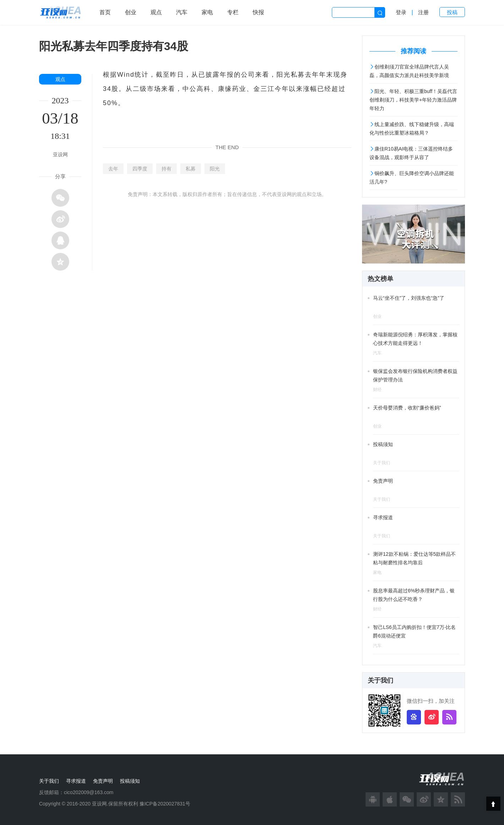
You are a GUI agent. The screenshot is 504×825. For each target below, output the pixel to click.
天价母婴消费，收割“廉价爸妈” (407, 408)
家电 (207, 12)
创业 (131, 12)
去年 (113, 169)
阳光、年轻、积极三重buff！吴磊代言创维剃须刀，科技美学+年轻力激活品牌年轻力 (413, 100)
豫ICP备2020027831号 (165, 804)
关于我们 (49, 781)
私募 (191, 169)
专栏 (233, 12)
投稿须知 (383, 444)
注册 (423, 12)
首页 (105, 12)
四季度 (140, 169)
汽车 (182, 12)
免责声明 (383, 481)
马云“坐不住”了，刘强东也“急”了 (409, 298)
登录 (401, 12)
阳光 (215, 169)
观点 (156, 12)
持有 (166, 169)
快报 (258, 12)
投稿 (452, 12)
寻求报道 (383, 517)
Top (493, 804)
